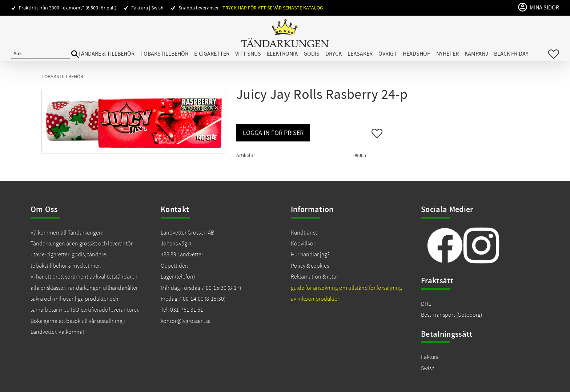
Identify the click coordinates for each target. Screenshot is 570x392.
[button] (554, 54)
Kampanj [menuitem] (476, 54)
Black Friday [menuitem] (511, 54)
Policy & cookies (310, 266)
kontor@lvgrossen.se (186, 321)
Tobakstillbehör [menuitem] (164, 54)
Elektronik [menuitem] (282, 54)
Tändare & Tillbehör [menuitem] (106, 54)
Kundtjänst (304, 233)
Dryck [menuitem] (334, 54)
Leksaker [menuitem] (360, 54)
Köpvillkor (303, 244)
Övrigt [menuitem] (388, 54)
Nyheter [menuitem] (447, 54)
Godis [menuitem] (312, 54)
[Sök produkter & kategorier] (40, 54)
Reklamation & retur (314, 277)
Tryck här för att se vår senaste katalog (273, 8)
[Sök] (75, 54)
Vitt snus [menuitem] (248, 54)
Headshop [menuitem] (417, 54)
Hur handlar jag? (310, 255)
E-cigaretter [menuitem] (212, 54)
